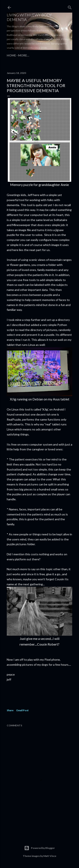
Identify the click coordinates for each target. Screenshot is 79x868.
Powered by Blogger (39, 848)
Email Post (23, 710)
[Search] (70, 7)
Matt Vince (50, 856)
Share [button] (10, 710)
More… (24, 55)
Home (11, 55)
